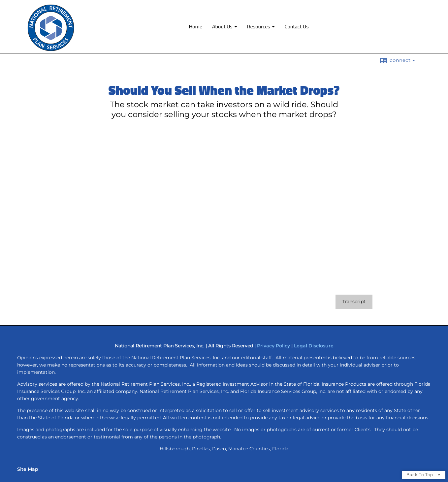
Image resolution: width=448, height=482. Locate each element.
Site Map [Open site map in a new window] (28, 469)
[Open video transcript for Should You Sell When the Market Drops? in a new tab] (354, 302)
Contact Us (297, 26)
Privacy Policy (273, 346)
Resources (259, 26)
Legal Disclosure (314, 346)
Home (195, 26)
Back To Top (424, 475)
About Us (222, 26)
